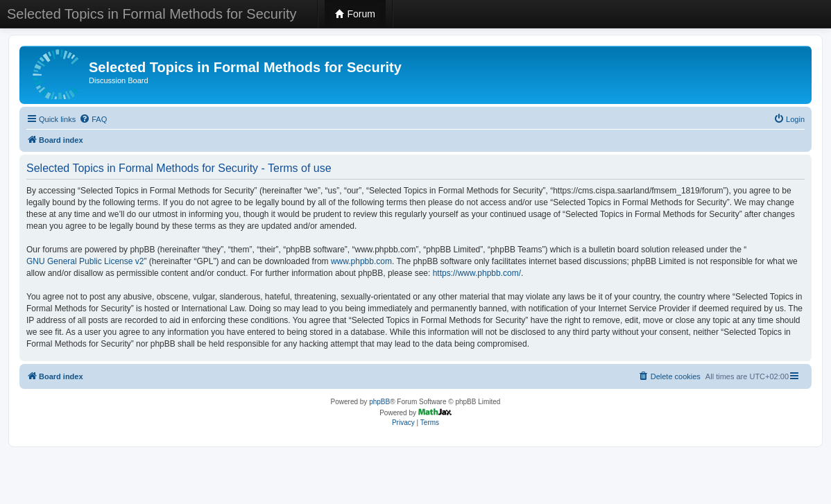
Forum (355, 14)
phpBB (379, 402)
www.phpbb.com (361, 261)
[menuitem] (93, 119)
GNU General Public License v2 (85, 261)
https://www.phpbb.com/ (477, 273)
